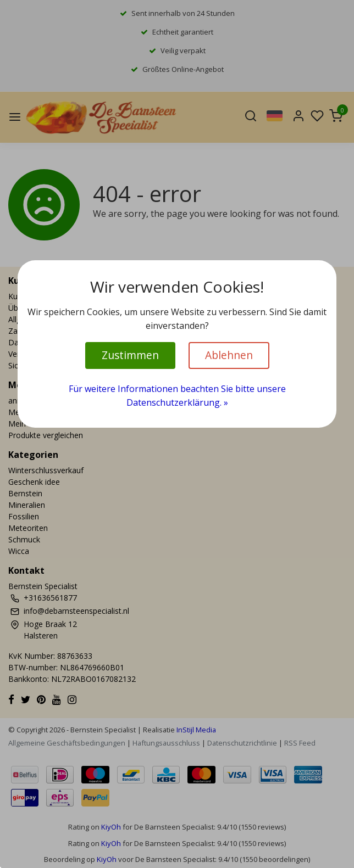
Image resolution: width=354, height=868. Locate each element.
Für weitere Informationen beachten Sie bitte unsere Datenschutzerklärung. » (177, 396)
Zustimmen (130, 355)
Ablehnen (229, 355)
